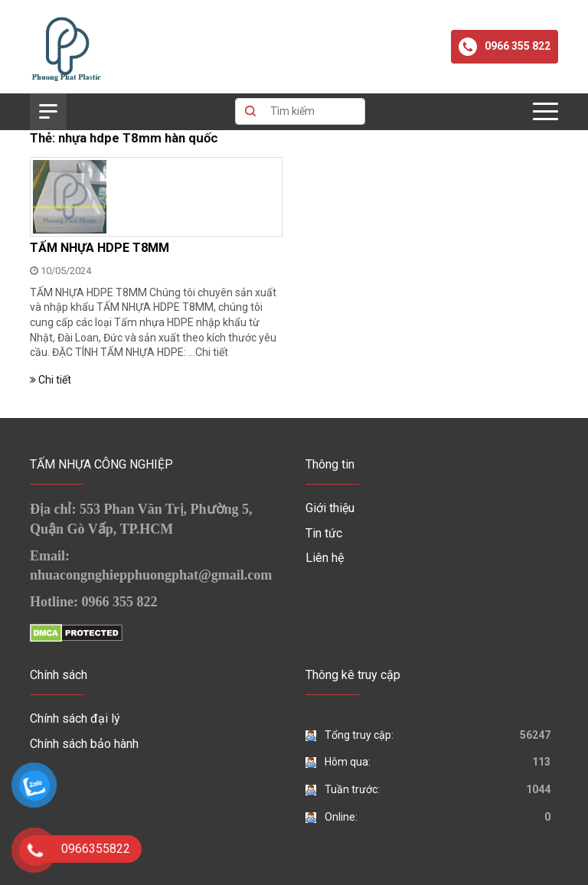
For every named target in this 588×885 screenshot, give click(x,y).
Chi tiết (212, 352)
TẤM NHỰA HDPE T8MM (100, 248)
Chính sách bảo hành (84, 744)
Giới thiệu (330, 508)
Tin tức (324, 533)
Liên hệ (325, 558)
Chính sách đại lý (75, 718)
